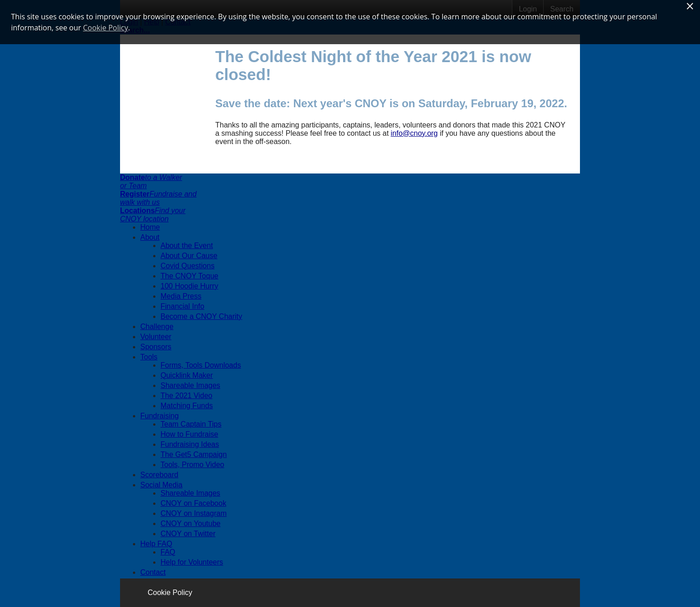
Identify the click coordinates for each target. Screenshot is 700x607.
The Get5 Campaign (194, 454)
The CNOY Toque (189, 276)
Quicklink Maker (187, 375)
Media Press (181, 296)
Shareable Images (190, 385)
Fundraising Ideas (190, 444)
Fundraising (160, 416)
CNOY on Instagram (194, 513)
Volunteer (156, 337)
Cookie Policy (170, 593)
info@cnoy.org (414, 133)
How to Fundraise (189, 434)
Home (150, 227)
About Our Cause (189, 256)
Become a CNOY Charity (201, 316)
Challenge (157, 327)
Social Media (161, 485)
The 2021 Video (186, 396)
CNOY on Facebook (193, 503)
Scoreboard (159, 475)
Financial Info (182, 306)
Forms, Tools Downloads (201, 365)
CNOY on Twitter (188, 534)
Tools (149, 357)
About (150, 237)
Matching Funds (187, 406)
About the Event (187, 246)
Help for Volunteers (192, 562)
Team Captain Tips (191, 424)
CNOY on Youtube (190, 523)
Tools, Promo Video (192, 465)
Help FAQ (156, 544)
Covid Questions (187, 266)
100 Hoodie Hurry (189, 286)
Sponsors (156, 347)
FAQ (168, 552)
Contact (153, 572)
